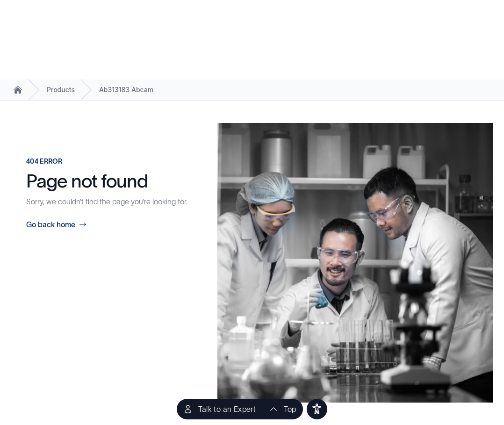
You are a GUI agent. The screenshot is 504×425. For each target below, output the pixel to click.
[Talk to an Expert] (220, 409)
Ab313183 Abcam (126, 90)
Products (61, 90)
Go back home (56, 224)
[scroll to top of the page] (282, 409)
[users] (317, 409)
